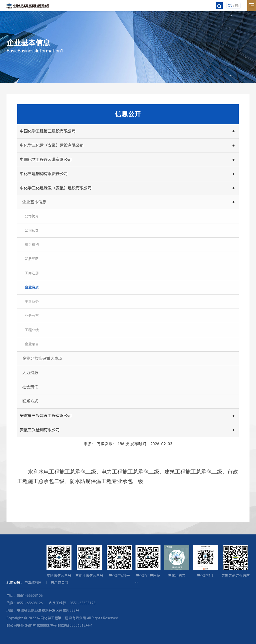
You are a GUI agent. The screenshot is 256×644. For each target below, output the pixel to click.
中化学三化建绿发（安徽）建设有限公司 (56, 188)
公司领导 (32, 230)
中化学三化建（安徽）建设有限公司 (52, 145)
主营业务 (32, 302)
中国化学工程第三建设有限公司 (48, 131)
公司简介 (32, 216)
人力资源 (30, 373)
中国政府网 (33, 582)
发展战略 (32, 259)
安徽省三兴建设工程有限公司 (46, 416)
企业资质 (32, 287)
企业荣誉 (32, 344)
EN (237, 6)
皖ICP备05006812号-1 (75, 626)
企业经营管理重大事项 (42, 359)
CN (230, 6)
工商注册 (32, 273)
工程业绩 (32, 330)
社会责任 (30, 387)
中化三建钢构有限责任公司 (44, 174)
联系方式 (30, 401)
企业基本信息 (34, 202)
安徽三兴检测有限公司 (40, 430)
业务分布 (32, 316)
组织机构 (32, 245)
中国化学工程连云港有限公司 (46, 160)
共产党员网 (59, 582)
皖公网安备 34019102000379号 (31, 626)
